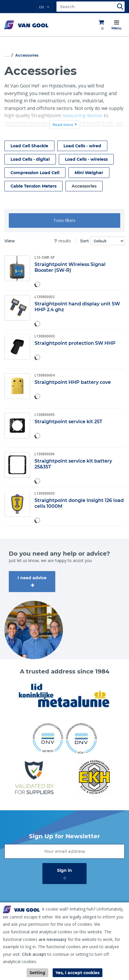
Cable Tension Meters (33, 186)
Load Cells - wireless (86, 159)
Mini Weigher (89, 173)
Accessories (84, 186)
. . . (7, 55)
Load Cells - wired (82, 146)
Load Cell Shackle (29, 146)
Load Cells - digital (30, 159)
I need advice (32, 578)
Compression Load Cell (35, 173)
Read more (63, 125)
